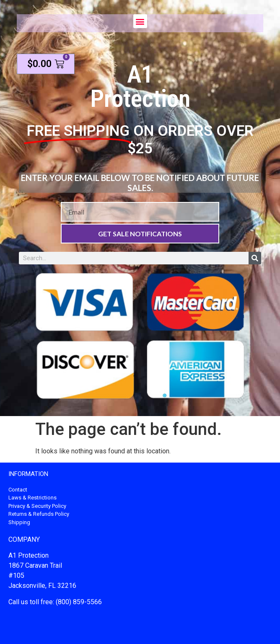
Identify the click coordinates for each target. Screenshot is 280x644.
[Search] (255, 258)
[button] (140, 21)
